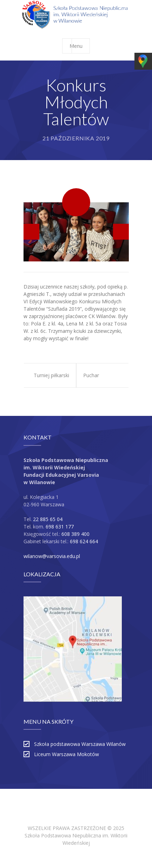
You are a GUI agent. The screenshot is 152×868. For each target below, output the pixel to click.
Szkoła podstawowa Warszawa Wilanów (80, 744)
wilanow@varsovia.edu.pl (52, 556)
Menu (80, 46)
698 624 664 (84, 541)
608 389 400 (75, 534)
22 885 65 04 (48, 519)
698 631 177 (60, 527)
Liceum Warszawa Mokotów (67, 754)
